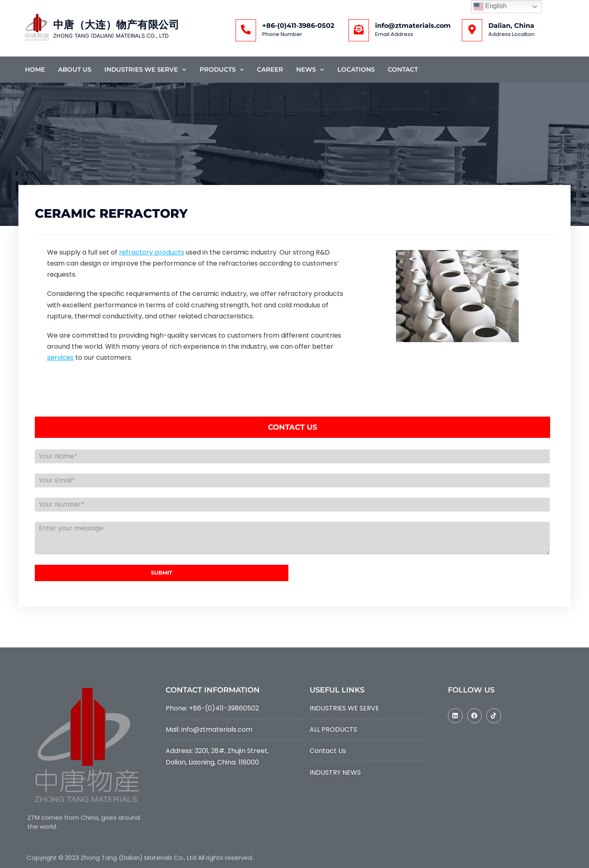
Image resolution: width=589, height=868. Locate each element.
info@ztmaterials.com (413, 26)
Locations (356, 69)
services (60, 357)
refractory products (152, 252)
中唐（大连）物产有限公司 (116, 25)
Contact (403, 69)
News (310, 70)
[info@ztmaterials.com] (359, 30)
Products (222, 70)
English (490, 7)
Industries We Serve (145, 70)
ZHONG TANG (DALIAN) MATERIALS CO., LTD (111, 36)
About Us (75, 69)
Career (270, 69)
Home (35, 69)
